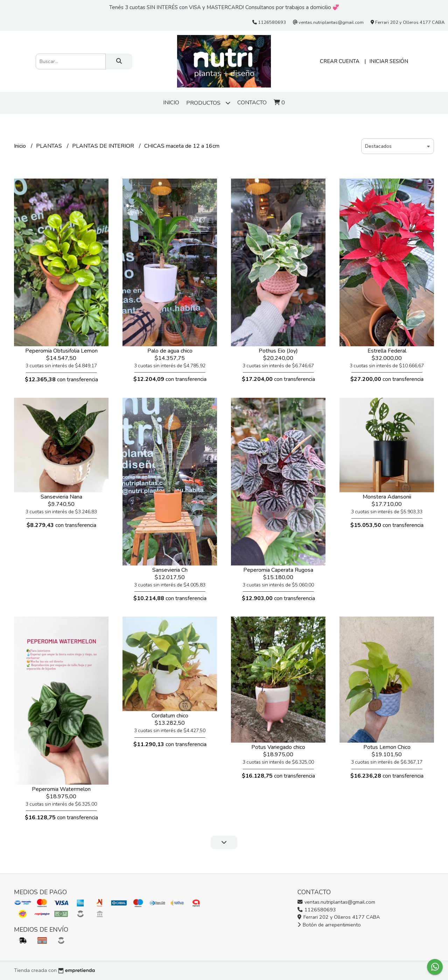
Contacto (252, 103)
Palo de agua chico (170, 351)
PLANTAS (50, 146)
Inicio (171, 103)
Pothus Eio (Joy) (278, 351)
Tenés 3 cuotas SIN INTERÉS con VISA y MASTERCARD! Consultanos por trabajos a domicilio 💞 (224, 7)
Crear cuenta (340, 61)
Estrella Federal (387, 351)
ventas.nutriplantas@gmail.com (336, 902)
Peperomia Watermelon (61, 789)
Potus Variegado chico (278, 747)
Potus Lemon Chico (387, 747)
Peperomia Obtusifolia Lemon (61, 351)
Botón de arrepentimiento (329, 925)
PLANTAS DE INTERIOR (104, 146)
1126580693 (317, 910)
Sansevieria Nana (61, 497)
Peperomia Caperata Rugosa (278, 570)
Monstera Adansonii (387, 497)
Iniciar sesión (389, 61)
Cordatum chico (170, 716)
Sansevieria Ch (170, 570)
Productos (208, 103)
